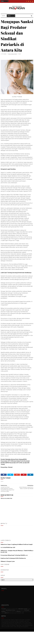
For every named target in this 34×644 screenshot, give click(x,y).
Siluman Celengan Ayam (8, 574)
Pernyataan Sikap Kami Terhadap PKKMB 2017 (14, 567)
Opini (20, 66)
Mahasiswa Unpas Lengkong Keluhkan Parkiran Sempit (17, 557)
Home (3, 16)
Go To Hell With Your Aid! (8, 560)
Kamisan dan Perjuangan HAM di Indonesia (13, 571)
